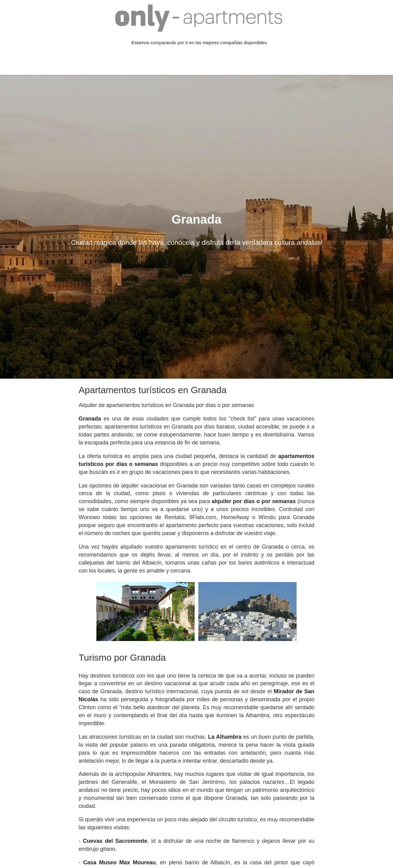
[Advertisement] (112, 61)
